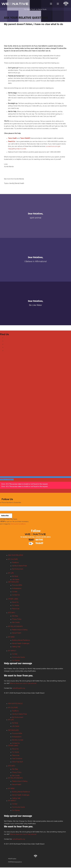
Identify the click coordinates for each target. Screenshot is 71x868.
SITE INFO (12, 613)
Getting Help (16, 647)
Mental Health (20, 184)
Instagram (7, 348)
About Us (15, 602)
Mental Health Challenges (21, 644)
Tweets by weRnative (7, 395)
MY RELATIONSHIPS (15, 627)
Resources (16, 609)
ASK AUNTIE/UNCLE (15, 704)
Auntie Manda (19, 179)
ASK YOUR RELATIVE (16, 555)
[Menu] (51, 4)
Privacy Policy (17, 619)
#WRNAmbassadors (15, 862)
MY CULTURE (13, 559)
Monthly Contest (18, 740)
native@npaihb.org (19, 688)
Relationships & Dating (20, 630)
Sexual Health (17, 633)
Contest (15, 592)
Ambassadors (17, 589)
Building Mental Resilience (21, 640)
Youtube (7, 344)
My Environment (18, 569)
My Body (15, 576)
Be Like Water (35, 305)
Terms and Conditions (18, 524)
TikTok (6, 351)
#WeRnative (12, 859)
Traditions (15, 563)
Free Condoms (17, 759)
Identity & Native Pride (19, 566)
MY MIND (11, 637)
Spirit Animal (36, 218)
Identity (12, 184)
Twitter (6, 341)
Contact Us (16, 595)
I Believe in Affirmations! (36, 262)
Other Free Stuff (17, 762)
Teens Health (12, 138)
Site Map (15, 616)
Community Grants (18, 657)
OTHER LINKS (13, 599)
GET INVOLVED (13, 582)
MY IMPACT (12, 651)
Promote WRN (17, 585)
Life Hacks (16, 580)
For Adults (15, 606)
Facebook (7, 338)
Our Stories (16, 661)
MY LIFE (11, 573)
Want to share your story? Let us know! (23, 683)
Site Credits (16, 623)
